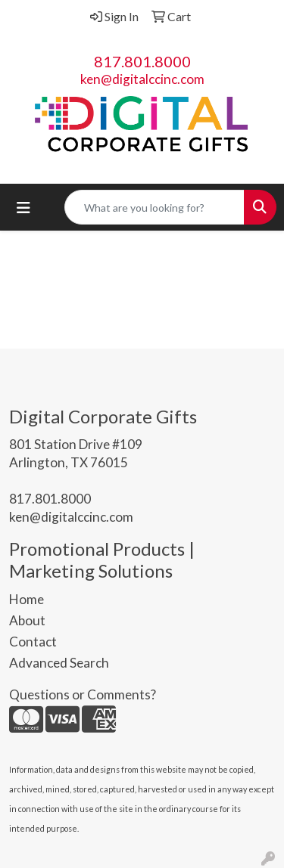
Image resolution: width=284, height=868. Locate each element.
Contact (33, 642)
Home (27, 599)
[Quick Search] (154, 207)
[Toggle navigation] (23, 208)
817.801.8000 (142, 61)
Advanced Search (59, 663)
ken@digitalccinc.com (142, 79)
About (27, 620)
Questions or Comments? (83, 694)
